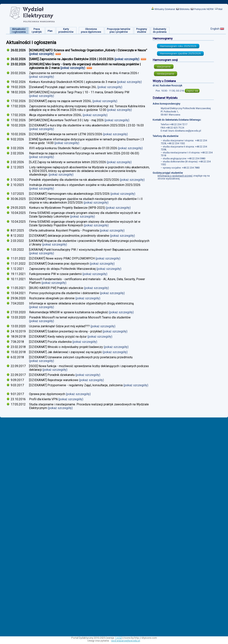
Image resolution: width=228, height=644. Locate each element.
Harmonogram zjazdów (180, 53)
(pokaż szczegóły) (42, 54)
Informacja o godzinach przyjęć (175, 176)
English (215, 29)
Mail (220, 9)
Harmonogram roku (178, 46)
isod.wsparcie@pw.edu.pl (126, 641)
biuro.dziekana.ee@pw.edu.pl (185, 131)
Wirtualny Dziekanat (165, 9)
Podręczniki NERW (204, 9)
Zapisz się (192, 91)
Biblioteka (185, 9)
